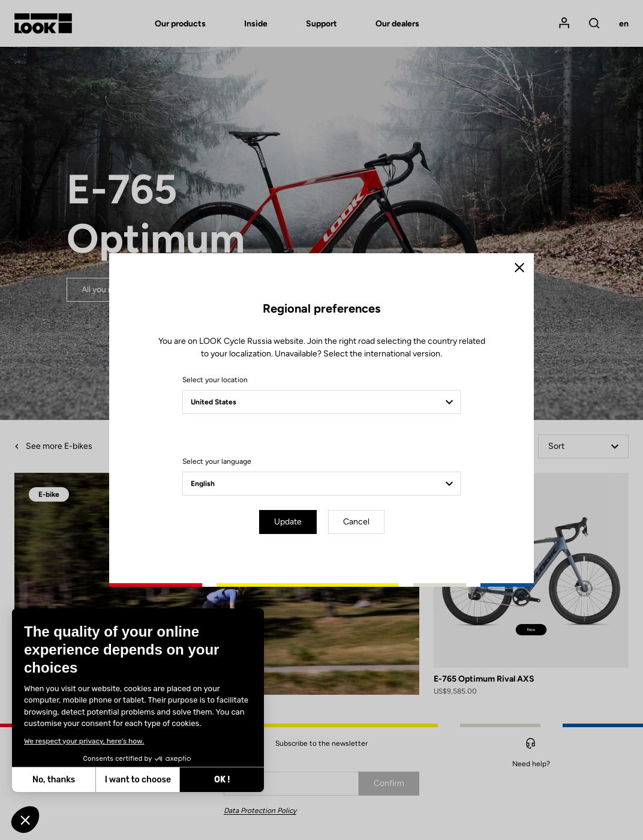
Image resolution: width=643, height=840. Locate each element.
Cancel (356, 522)
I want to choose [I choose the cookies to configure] (136, 780)
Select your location (215, 380)
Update (288, 522)
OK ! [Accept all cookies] (221, 780)
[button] (25, 820)
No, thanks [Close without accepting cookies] (52, 780)
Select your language (217, 461)
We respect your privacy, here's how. (83, 741)
